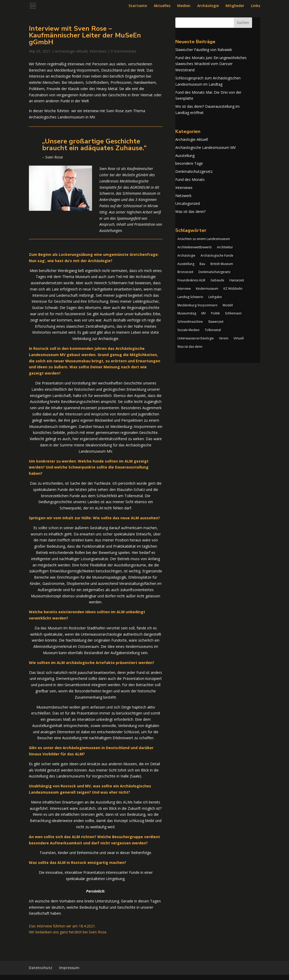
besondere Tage (189, 163)
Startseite (138, 6)
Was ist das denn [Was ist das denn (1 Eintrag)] (190, 347)
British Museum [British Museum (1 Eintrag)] (222, 264)
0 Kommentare (124, 51)
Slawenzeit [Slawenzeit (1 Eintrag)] (216, 322)
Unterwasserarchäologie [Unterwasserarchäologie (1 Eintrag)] (196, 338)
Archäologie (208, 6)
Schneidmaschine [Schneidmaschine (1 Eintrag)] (190, 322)
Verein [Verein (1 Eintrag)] (224, 338)
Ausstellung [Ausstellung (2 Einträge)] (186, 264)
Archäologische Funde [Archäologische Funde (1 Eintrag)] (217, 255)
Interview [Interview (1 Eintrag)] (184, 289)
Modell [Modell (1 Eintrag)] (228, 305)
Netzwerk (183, 196)
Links (256, 6)
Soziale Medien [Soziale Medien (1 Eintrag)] (188, 330)
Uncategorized (188, 203)
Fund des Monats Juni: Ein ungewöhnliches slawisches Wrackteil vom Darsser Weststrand (211, 64)
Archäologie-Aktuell (71, 51)
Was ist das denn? (190, 211)
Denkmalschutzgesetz (194, 171)
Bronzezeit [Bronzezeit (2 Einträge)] (185, 272)
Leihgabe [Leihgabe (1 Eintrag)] (215, 297)
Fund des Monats (190, 179)
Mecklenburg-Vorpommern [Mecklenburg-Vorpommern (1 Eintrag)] (197, 305)
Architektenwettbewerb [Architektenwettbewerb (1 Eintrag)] (195, 247)
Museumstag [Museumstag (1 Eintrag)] (187, 313)
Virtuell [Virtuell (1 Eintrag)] (239, 338)
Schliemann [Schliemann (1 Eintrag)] (233, 313)
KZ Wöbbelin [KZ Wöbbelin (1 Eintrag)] (233, 289)
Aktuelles (162, 6)
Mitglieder (235, 6)
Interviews (98, 51)
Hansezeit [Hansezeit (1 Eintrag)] (237, 280)
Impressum (69, 968)
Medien (184, 6)
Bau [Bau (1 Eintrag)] (202, 264)
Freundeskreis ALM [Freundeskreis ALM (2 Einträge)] (191, 280)
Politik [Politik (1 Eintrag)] (215, 313)
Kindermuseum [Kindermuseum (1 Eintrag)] (207, 289)
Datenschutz (41, 968)
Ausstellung (185, 156)
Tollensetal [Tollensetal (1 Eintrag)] (213, 330)
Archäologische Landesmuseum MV (205, 147)
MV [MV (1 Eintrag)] (204, 313)
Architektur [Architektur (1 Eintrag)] (225, 247)
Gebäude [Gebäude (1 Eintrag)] (217, 280)
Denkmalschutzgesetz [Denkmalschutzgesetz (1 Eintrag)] (214, 272)
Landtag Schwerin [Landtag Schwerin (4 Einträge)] (190, 297)
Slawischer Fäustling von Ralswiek (204, 50)
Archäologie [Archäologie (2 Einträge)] (186, 255)
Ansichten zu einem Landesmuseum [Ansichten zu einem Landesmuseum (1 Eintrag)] (204, 239)
